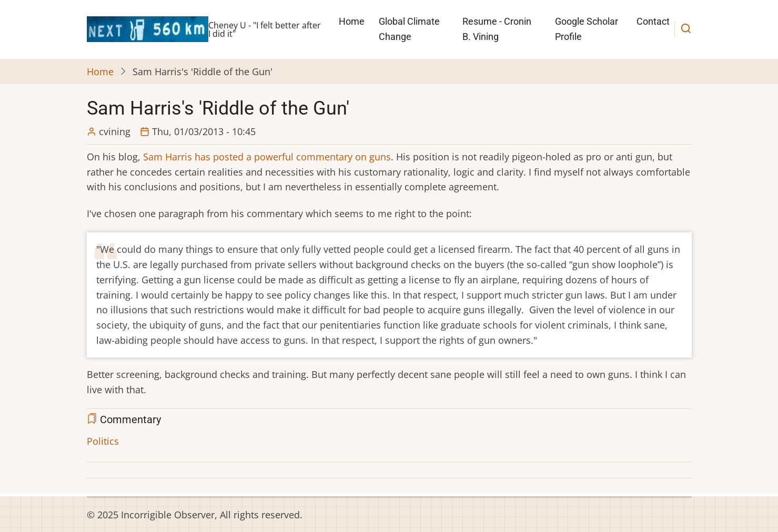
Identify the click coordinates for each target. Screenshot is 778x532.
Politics (103, 441)
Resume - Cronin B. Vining (497, 29)
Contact (653, 21)
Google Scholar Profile (587, 29)
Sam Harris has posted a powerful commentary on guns (267, 157)
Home (352, 21)
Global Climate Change (409, 29)
